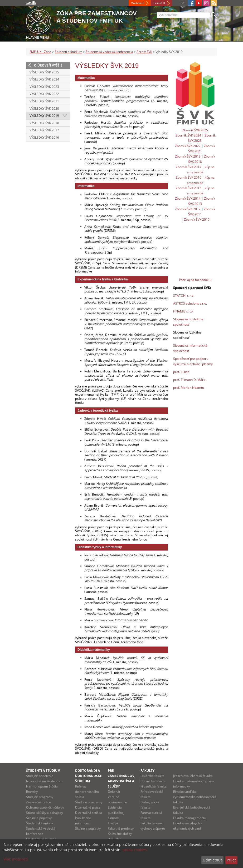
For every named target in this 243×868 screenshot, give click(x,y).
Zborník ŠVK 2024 (188, 135)
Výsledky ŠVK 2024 (44, 79)
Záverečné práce (38, 802)
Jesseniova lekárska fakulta (193, 776)
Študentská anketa (40, 823)
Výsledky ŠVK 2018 (44, 123)
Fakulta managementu (190, 818)
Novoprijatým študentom (44, 781)
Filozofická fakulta (154, 786)
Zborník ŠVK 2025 (195, 130)
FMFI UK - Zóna (40, 52)
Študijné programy (40, 797)
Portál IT (159, 3)
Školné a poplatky (39, 818)
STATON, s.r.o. (184, 296)
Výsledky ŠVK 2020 (44, 108)
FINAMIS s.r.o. (183, 311)
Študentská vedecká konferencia (109, 52)
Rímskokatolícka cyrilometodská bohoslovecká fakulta (195, 797)
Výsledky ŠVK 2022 (44, 94)
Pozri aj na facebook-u (195, 280)
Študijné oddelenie (40, 776)
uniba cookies (135, 850)
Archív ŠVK (144, 52)
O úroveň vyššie (48, 65)
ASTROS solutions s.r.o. (190, 303)
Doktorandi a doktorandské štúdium (88, 776)
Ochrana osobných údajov (45, 807)
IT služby (114, 839)
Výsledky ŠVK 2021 (44, 101)
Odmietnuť (212, 860)
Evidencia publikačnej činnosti (116, 813)
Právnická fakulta (153, 781)
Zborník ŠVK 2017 (189, 167)
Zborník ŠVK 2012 (188, 209)
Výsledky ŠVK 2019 (44, 116)
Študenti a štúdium (69, 52)
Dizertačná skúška (89, 813)
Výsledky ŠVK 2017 (44, 130)
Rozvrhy (32, 792)
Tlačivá (113, 823)
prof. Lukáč (181, 372)
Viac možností (16, 859)
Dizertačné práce (88, 807)
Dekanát (114, 792)
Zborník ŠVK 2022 (188, 146)
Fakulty (147, 771)
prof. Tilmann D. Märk (189, 380)
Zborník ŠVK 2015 (189, 188)
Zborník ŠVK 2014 (188, 198)
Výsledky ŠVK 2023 (44, 87)
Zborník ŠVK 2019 (188, 156)
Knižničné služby (120, 834)
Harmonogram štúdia (42, 786)
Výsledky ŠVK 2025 (44, 72)
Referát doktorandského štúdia (87, 792)
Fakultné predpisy (121, 828)
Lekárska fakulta (152, 776)
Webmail (138, 3)
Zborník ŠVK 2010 (197, 219)
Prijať (231, 860)
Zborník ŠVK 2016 (189, 177)
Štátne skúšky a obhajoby (45, 813)
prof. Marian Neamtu (189, 388)
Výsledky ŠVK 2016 (44, 137)
